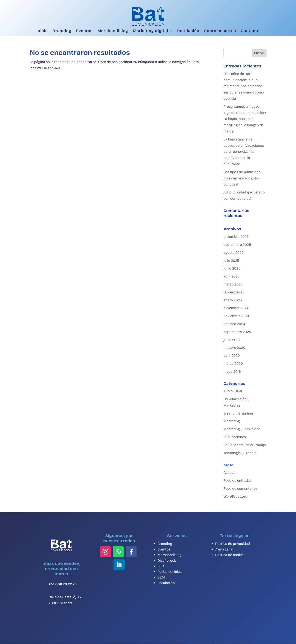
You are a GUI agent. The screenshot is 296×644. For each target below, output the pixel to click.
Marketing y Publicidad (242, 429)
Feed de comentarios (240, 489)
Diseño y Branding (238, 413)
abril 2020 (232, 356)
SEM (161, 577)
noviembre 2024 (237, 316)
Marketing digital (151, 31)
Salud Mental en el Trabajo (245, 445)
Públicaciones (235, 437)
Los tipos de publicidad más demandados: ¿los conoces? (242, 178)
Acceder (230, 473)
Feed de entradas (237, 481)
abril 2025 (231, 276)
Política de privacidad (233, 544)
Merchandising (113, 31)
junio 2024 (232, 340)
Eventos (84, 31)
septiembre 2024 (237, 332)
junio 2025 (232, 268)
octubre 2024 (234, 324)
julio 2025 (231, 261)
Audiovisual (233, 391)
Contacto (250, 31)
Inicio (42, 31)
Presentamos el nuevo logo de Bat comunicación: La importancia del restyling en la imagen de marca (245, 119)
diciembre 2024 (236, 308)
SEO (161, 566)
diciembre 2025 (236, 237)
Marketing (232, 421)
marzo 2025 (233, 284)
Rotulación (188, 31)
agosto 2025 (234, 253)
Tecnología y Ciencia (240, 453)
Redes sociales (170, 572)
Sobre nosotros (220, 31)
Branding (62, 31)
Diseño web (167, 561)
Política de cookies (230, 555)
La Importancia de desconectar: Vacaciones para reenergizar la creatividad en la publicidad (244, 152)
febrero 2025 (234, 292)
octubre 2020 (234, 348)
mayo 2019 (232, 372)
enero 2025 (233, 300)
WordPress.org (235, 497)
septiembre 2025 (237, 245)
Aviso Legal (224, 549)
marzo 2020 (233, 364)
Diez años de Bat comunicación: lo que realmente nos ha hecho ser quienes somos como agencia (244, 86)
